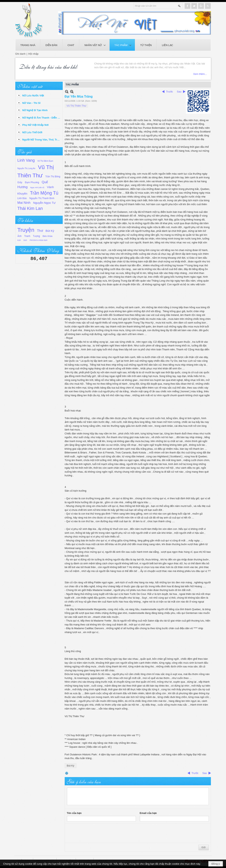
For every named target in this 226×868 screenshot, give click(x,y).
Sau (179, 92)
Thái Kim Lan (30, 208)
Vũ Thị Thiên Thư (77, 106)
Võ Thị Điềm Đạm (45, 161)
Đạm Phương (32, 182)
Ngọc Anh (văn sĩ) (37, 188)
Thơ (40, 231)
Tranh (27, 236)
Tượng (36, 236)
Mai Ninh (24, 203)
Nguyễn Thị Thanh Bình (42, 198)
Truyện (26, 230)
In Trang (67, 773)
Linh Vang (26, 160)
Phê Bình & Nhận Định (39, 240)
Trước (169, 92)
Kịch (19, 240)
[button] (94, 45)
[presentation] (97, 833)
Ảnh (20, 236)
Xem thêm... (200, 74)
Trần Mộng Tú (44, 193)
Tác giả (25, 151)
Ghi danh (20, 54)
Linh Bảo (22, 198)
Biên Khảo (48, 236)
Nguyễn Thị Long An (26, 168)
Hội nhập (33, 54)
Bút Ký (50, 231)
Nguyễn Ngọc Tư (44, 203)
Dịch (25, 240)
